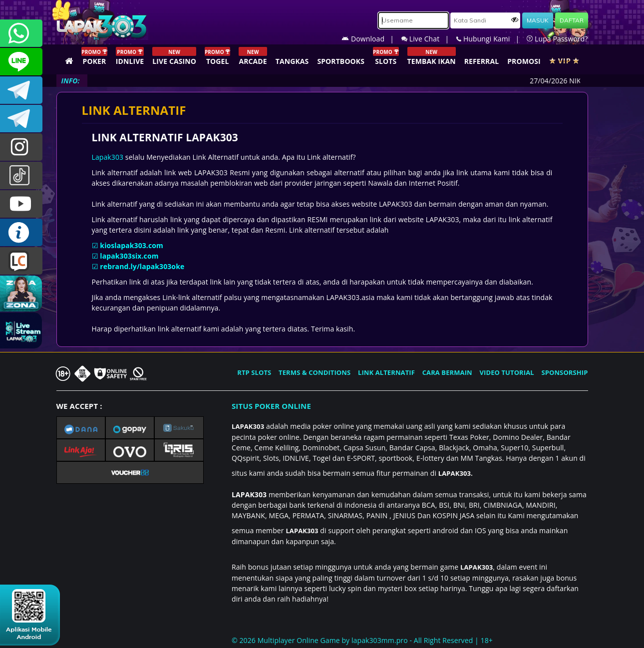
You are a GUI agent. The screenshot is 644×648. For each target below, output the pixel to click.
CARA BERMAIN (447, 372)
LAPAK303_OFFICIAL (21, 119)
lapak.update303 (21, 147)
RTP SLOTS (254, 372)
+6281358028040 (21, 33)
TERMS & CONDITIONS (315, 372)
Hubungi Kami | (491, 39)
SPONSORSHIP (564, 372)
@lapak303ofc (21, 175)
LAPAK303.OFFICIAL (21, 204)
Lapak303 (108, 157)
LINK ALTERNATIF (386, 372)
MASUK (538, 20)
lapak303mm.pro (380, 640)
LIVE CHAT (21, 261)
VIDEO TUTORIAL (507, 372)
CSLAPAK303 (21, 62)
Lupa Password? (557, 39)
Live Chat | (429, 39)
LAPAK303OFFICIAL (21, 90)
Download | (371, 39)
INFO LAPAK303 (21, 232)
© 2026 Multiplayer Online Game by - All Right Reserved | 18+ (362, 640)
